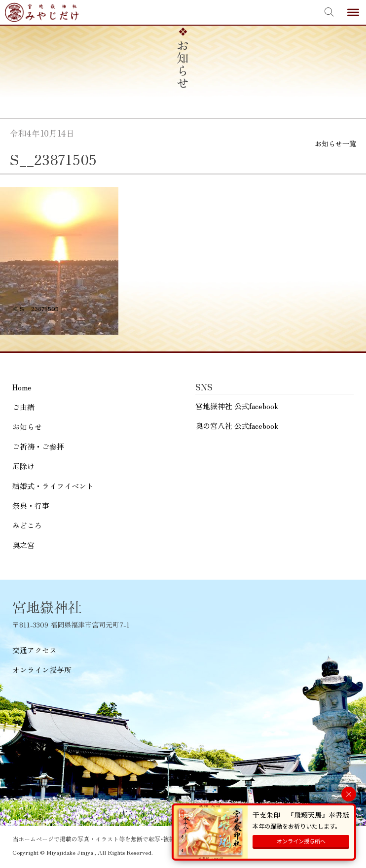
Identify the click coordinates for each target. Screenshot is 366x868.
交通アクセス (35, 650)
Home (22, 387)
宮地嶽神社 (42, 12)
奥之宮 (23, 544)
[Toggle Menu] (353, 12)
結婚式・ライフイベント (53, 485)
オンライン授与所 (42, 670)
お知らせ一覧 (335, 143)
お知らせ (27, 426)
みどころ (27, 525)
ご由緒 (23, 406)
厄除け (23, 466)
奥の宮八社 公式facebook (237, 426)
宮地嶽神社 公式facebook (237, 406)
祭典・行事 (31, 505)
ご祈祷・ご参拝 (38, 446)
